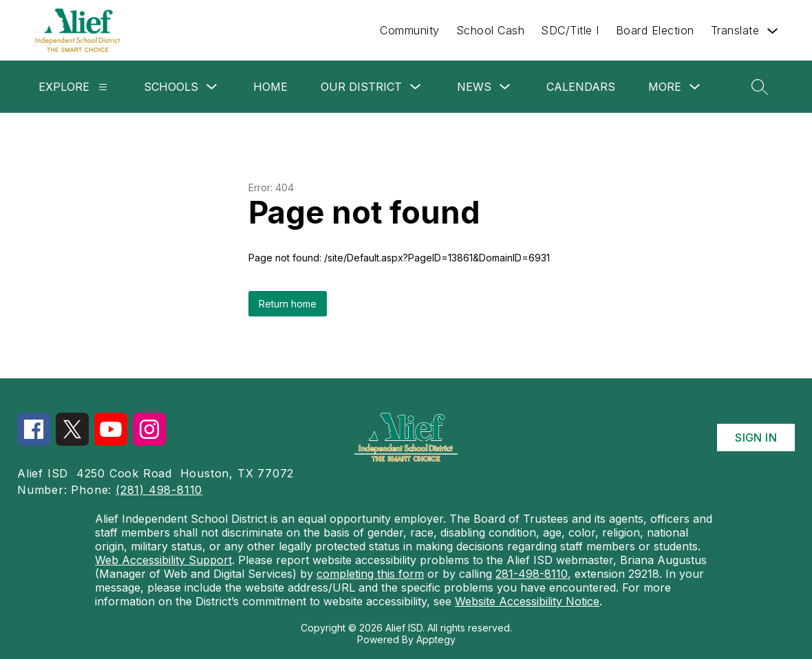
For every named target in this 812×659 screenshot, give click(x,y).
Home (270, 87)
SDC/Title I (570, 30)
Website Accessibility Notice (527, 601)
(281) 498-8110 (159, 490)
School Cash (491, 30)
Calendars (581, 87)
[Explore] (103, 87)
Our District (361, 87)
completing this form (370, 574)
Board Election (655, 30)
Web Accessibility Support (163, 560)
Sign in (756, 437)
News (474, 87)
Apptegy (436, 639)
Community (410, 30)
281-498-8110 (532, 574)
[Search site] (760, 87)
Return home (288, 304)
